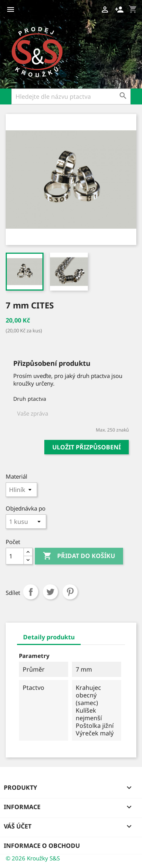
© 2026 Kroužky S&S (33, 858)
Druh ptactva (30, 399)
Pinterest (70, 592)
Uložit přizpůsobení (87, 447)
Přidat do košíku (79, 556)
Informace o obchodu (42, 846)
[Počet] (15, 556)
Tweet (50, 592)
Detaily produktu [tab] (49, 637)
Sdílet (31, 592)
